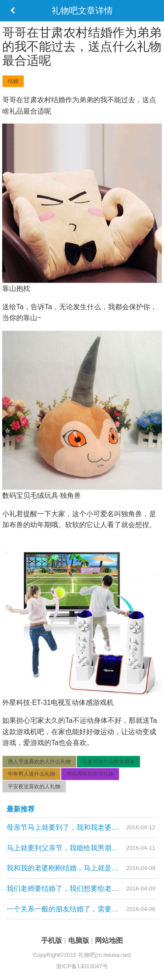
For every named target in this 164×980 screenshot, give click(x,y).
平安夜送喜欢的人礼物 (34, 787)
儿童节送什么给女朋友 (108, 762)
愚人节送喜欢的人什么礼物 (39, 762)
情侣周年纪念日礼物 (90, 774)
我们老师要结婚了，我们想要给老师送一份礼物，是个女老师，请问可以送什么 (82, 889)
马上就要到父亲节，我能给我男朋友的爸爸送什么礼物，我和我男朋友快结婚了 (82, 848)
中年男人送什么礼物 (31, 774)
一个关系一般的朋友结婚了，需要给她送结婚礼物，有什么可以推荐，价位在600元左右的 (82, 909)
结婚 (13, 81)
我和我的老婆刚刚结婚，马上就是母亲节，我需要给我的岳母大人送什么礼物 (82, 868)
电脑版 (80, 940)
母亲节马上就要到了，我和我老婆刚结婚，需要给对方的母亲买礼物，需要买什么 (82, 827)
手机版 (52, 940)
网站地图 (109, 940)
